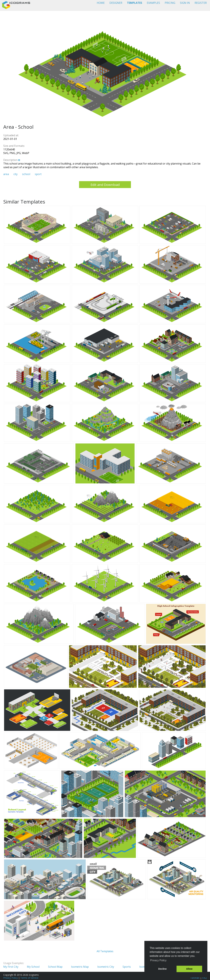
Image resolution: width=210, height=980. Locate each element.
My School (33, 967)
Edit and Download (105, 185)
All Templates (105, 951)
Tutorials (195, 978)
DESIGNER (116, 3)
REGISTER (201, 3)
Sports (127, 967)
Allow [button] (189, 969)
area (6, 174)
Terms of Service (29, 978)
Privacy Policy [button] (158, 960)
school (26, 174)
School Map (55, 967)
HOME (101, 3)
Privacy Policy (10, 978)
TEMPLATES (135, 3)
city (16, 174)
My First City (11, 967)
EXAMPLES (153, 3)
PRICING (170, 3)
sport (38, 174)
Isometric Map (80, 967)
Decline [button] (163, 969)
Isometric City (106, 967)
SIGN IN (185, 3)
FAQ (204, 978)
